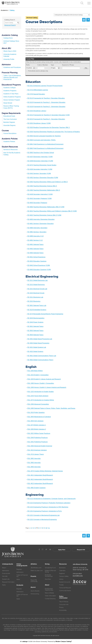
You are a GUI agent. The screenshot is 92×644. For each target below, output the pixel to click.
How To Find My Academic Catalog (12, 154)
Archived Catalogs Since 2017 (11, 42)
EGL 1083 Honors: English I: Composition (41, 383)
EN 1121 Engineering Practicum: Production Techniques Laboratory (49, 503)
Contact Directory (50, 599)
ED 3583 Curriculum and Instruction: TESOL (42, 140)
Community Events (65, 591)
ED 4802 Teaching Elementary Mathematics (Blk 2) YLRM (46, 207)
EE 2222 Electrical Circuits (36, 293)
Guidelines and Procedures (12, 67)
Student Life (6, 579)
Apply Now (62, 550)
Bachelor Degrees (9, 122)
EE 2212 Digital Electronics (36, 285)
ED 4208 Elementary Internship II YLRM (40, 161)
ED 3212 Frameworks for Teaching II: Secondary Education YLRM (48, 115)
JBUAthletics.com (36, 568)
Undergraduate (8, 564)
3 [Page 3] (33, 528)
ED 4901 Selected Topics (35, 245)
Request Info (81, 550)
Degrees (19, 569)
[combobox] (72, 15)
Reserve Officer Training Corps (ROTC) (11, 107)
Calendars (62, 571)
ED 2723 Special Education (36, 94)
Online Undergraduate (22, 565)
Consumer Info (64, 605)
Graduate (20, 585)
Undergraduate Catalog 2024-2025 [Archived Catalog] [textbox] (69, 15)
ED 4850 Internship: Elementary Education (41, 219)
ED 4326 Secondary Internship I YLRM (40, 169)
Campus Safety (64, 576)
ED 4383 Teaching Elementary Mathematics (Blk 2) (44, 190)
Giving (47, 564)
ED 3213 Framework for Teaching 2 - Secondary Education (46, 119)
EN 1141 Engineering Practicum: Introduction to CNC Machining (48, 507)
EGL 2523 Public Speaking (36, 413)
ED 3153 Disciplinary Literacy (37, 111)
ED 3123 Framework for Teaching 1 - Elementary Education (46, 102)
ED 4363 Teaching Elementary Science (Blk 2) (42, 186)
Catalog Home (8, 38)
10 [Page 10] (46, 528)
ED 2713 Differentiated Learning (38, 90)
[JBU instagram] (42, 550)
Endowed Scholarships (49, 576)
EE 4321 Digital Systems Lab (37, 347)
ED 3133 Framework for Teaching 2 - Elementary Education (46, 107)
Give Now (48, 579)
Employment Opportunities (49, 589)
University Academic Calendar (10, 55)
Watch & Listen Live (37, 571)
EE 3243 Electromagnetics (36, 318)
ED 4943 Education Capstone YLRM (39, 270)
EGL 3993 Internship (34, 467)
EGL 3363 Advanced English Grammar (40, 446)
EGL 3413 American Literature (37, 450)
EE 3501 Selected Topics (35, 326)
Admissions (20, 572)
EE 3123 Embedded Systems (37, 310)
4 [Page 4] (35, 528)
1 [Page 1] (30, 528)
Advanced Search (10, 25)
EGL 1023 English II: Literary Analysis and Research (44, 379)
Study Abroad (8, 103)
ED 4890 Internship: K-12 (35, 236)
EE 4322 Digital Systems (35, 352)
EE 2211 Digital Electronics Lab (37, 280)
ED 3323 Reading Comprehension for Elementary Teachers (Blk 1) (49, 128)
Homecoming (35, 594)
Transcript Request (65, 588)
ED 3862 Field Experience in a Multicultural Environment (45, 148)
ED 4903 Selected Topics (35, 253)
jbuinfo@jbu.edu (78, 576)
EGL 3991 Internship (34, 459)
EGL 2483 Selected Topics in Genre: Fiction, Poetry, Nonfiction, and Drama (51, 408)
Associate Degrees (9, 125)
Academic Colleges (10, 88)
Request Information (8, 582)
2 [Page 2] (32, 528)
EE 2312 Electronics (34, 301)
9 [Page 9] (44, 528)
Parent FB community (34, 581)
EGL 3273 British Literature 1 (37, 425)
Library (61, 579)
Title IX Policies (64, 602)
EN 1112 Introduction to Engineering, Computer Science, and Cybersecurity (51, 499)
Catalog (12, 10)
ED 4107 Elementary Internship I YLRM (40, 157)
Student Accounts (65, 582)
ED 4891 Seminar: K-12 (35, 240)
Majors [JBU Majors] (4, 568)
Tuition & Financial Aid (22, 576)
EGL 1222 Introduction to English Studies (41, 392)
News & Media (49, 593)
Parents (33, 576)
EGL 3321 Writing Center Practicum (39, 433)
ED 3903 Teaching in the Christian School (41, 153)
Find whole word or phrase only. (38, 71)
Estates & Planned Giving (50, 571)
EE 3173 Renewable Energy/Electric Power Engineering (45, 314)
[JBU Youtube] (50, 550)
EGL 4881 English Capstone (36, 488)
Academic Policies (9, 142)
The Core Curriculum (10, 119)
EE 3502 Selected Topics (35, 331)
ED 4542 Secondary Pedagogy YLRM (39, 199)
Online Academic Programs (12, 97)
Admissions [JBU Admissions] (6, 571)
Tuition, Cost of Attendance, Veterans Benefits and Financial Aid (12, 78)
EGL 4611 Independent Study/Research (40, 475)
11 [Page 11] (49, 528)
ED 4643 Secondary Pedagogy (37, 203)
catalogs (25, 641)
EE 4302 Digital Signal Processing (38, 343)
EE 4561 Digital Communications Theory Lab (42, 356)
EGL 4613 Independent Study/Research (40, 484)
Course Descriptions (10, 133)
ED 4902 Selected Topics (35, 249)
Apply (4, 585)
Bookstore (62, 568)
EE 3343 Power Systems (35, 322)
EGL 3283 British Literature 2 (37, 429)
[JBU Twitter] (46, 550)
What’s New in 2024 (10, 51)
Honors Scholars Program (12, 100)
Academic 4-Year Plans (11, 94)
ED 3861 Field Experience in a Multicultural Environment (45, 144)
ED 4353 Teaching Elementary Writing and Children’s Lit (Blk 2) (48, 182)
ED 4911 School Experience (36, 257)
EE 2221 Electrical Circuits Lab (37, 289)
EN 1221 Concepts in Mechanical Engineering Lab (43, 515)
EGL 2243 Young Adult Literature (38, 396)
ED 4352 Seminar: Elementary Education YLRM (43, 178)
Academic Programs (10, 91)
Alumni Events (35, 591)
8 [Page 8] (42, 528)
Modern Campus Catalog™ (64, 641)
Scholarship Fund (50, 568)
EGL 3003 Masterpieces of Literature (39, 417)
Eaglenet (62, 573)
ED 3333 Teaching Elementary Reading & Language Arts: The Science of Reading (54, 132)
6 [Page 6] (39, 528)
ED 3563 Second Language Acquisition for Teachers (44, 136)
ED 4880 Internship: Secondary (37, 228)
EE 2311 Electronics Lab (35, 297)
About (47, 585)
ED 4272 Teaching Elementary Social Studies (42, 165)
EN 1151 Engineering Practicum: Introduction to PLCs (45, 511)
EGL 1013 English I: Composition (38, 375)
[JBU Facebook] (39, 550)
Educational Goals (9, 116)
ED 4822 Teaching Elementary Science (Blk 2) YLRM (44, 215)
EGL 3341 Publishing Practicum (38, 442)
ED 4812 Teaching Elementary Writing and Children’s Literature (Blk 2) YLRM (52, 211)
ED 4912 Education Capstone (37, 261)
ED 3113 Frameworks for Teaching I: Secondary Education (46, 98)
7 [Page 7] (41, 528)
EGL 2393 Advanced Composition (38, 404)
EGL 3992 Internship (34, 463)
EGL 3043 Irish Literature (35, 421)
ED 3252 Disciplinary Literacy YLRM (39, 123)
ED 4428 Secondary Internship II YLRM (40, 194)
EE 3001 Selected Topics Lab (37, 306)
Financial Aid (6, 573)
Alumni (33, 587)
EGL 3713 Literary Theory (36, 454)
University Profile (9, 59)
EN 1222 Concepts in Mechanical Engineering (42, 520)
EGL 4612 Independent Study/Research (40, 479)
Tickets (61, 585)
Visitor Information (50, 596)
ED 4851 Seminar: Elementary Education (41, 224)
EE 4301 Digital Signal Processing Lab (40, 339)
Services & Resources (10, 150)
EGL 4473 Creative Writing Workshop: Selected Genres (45, 471)
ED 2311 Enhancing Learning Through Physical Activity (45, 86)
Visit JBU (5, 576)
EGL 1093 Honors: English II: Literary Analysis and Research (47, 387)
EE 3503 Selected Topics (35, 335)
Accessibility (63, 610)
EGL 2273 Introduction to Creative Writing (41, 400)
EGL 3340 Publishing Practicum (38, 438)
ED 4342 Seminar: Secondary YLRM (39, 174)
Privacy (61, 607)
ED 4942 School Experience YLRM (39, 265)
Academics (5, 10)
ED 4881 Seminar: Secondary (37, 232)
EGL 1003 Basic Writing (35, 371)
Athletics (34, 564)
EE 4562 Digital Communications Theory (40, 360)
